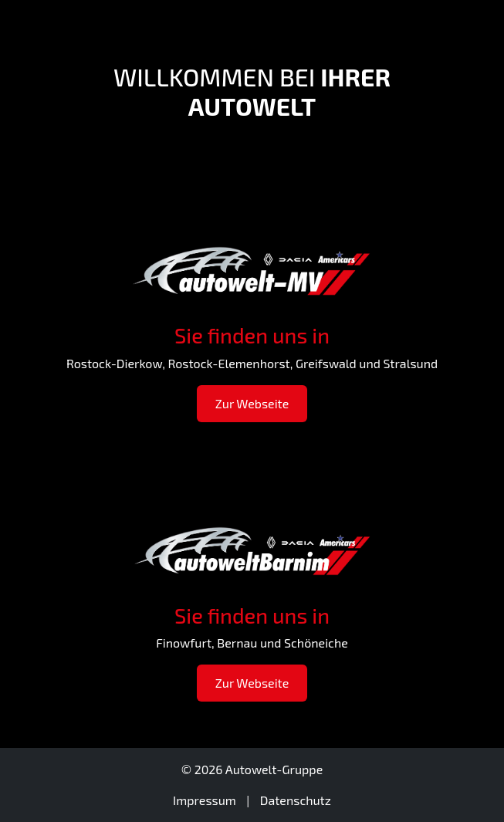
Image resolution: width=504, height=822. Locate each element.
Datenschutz (296, 800)
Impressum (205, 800)
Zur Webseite (252, 403)
